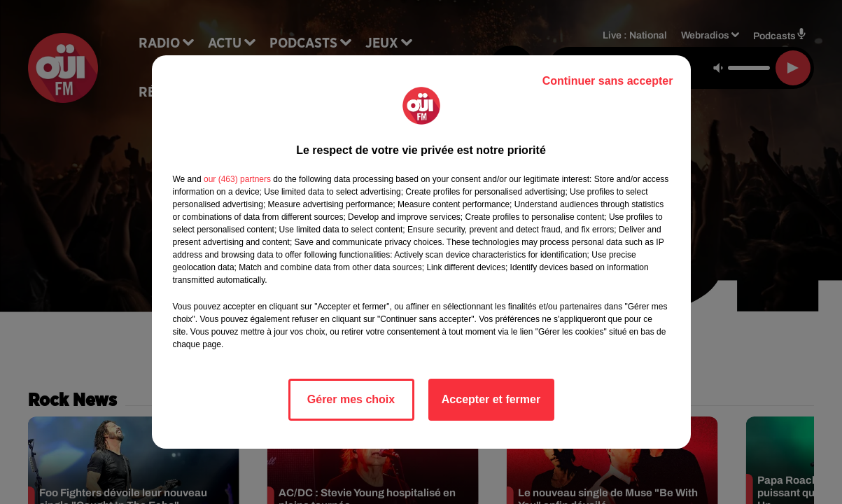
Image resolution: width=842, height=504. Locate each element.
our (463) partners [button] (237, 179)
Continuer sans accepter (608, 81)
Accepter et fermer (491, 399)
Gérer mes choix (351, 399)
